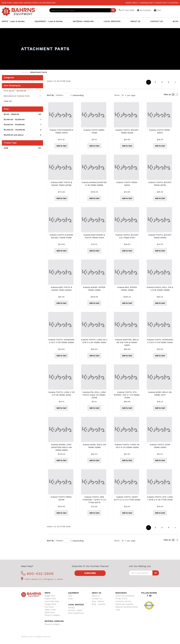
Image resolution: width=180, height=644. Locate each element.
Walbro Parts (50, 610)
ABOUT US (135, 21)
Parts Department (76, 613)
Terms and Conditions (125, 596)
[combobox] (83, 10)
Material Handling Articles (127, 607)
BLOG (175, 21)
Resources (121, 593)
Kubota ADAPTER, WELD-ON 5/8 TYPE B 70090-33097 (127, 342)
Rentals (72, 608)
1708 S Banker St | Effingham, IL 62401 (42, 579)
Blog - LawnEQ (98, 604)
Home (24, 72)
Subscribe (90, 573)
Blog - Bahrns (98, 601)
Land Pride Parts (52, 601)
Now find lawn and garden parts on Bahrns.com (29, 3)
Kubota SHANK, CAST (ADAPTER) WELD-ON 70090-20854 (61, 447)
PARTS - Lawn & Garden (13, 21)
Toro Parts (49, 607)
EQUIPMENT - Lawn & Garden (49, 21)
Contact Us (97, 599)
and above (22, 135)
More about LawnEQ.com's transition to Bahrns (152, 3)
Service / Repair (75, 610)
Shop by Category (52, 615)
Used (70, 599)
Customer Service (123, 601)
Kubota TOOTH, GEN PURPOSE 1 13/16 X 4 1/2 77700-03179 (94, 500)
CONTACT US (157, 21)
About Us (96, 596)
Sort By (50, 95)
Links (118, 610)
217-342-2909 (127, 10)
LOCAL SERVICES (112, 21)
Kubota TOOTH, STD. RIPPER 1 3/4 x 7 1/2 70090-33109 (127, 395)
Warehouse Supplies (124, 604)
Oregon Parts (50, 604)
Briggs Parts (50, 596)
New (70, 596)
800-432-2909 (37, 574)
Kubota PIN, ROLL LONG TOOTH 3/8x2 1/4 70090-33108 (94, 395)
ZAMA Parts (50, 612)
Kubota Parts (50, 599)
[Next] (175, 82)
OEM (22, 148)
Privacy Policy (121, 599)
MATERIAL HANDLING (83, 21)
